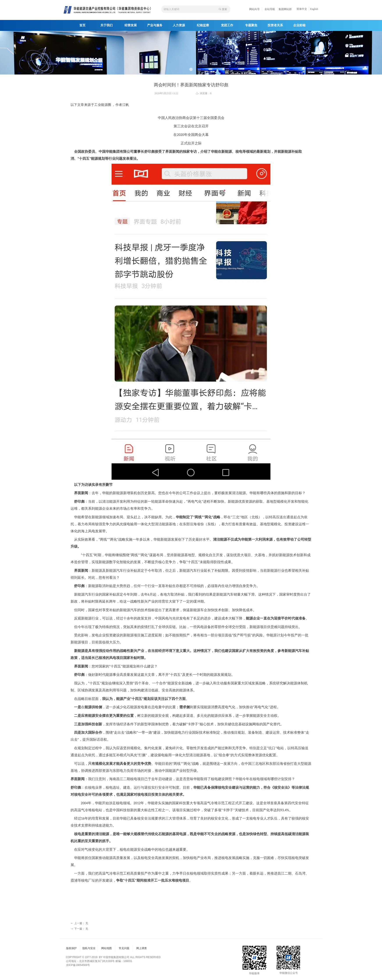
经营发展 (131, 25)
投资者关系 (275, 25)
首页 (82, 25)
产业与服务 (155, 25)
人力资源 (179, 25)
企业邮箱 (299, 25)
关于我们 (107, 25)
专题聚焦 (251, 25)
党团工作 (227, 25)
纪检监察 (203, 25)
